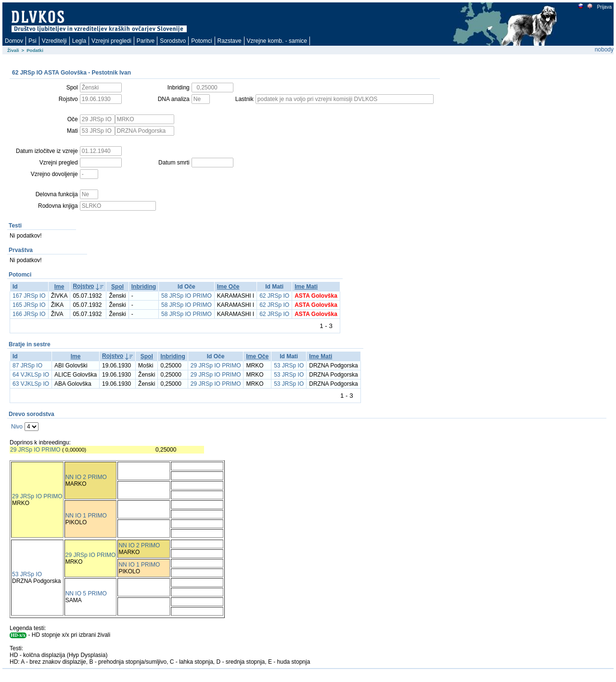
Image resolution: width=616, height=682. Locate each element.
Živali (13, 50)
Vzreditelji (54, 41)
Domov (14, 41)
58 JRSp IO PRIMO (186, 296)
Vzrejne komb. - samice (277, 41)
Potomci (201, 41)
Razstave (230, 41)
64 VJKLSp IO (31, 375)
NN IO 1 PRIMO (86, 516)
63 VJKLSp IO (31, 384)
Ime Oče (228, 287)
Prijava (604, 7)
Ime (59, 287)
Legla (79, 41)
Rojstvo (83, 286)
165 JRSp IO (29, 305)
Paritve (146, 41)
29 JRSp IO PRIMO (216, 366)
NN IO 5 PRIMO (86, 594)
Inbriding (144, 287)
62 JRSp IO (274, 296)
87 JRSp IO (27, 366)
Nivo (17, 427)
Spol (117, 287)
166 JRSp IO (29, 314)
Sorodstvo (173, 41)
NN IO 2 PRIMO (86, 477)
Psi (32, 41)
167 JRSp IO (29, 296)
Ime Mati (306, 287)
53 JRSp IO (289, 366)
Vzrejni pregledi (111, 41)
